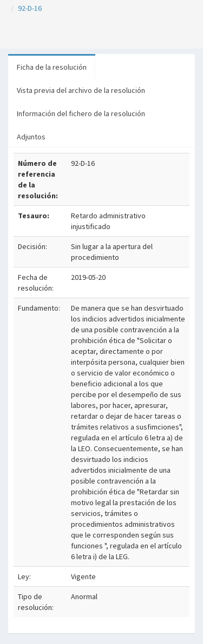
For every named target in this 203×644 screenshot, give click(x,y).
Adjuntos (31, 137)
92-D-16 (30, 8)
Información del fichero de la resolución (81, 113)
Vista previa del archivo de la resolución (81, 90)
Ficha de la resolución (52, 67)
